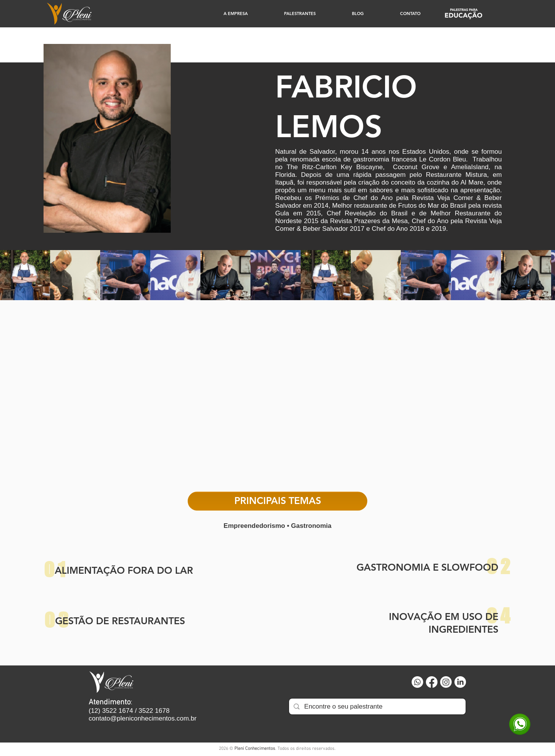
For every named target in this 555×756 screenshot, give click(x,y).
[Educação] (463, 14)
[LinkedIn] (460, 682)
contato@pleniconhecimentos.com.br (143, 718)
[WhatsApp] (520, 724)
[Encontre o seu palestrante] (377, 706)
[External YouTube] (277, 399)
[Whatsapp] (417, 682)
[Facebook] (432, 682)
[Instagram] (446, 682)
